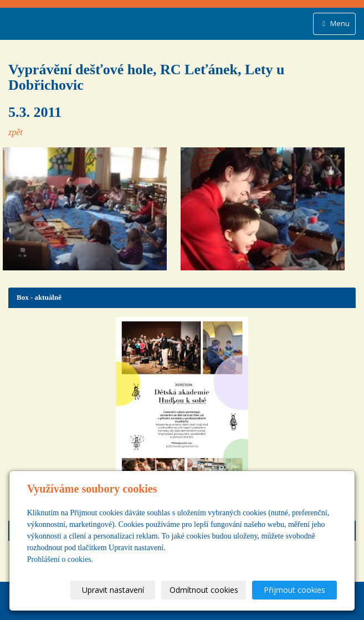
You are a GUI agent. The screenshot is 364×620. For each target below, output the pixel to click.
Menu (334, 23)
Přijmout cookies (294, 590)
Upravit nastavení (113, 590)
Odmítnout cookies (204, 590)
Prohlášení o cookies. (60, 559)
